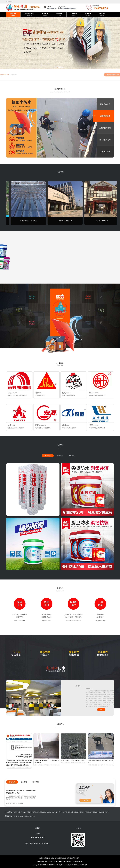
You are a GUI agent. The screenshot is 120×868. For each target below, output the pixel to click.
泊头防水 (88, 812)
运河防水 (23, 812)
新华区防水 (17, 812)
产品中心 (74, 15)
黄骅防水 (100, 812)
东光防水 (41, 812)
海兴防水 (47, 812)
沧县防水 (29, 812)
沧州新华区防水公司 (29, 816)
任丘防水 (94, 812)
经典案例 (59, 15)
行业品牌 (88, 15)
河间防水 (106, 812)
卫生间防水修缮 (105, 128)
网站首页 (13, 15)
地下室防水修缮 (105, 140)
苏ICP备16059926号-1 (80, 865)
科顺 (64, 425)
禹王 (91, 393)
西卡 (37, 393)
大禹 (10, 425)
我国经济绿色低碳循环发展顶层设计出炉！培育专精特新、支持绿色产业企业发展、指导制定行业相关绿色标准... (19, 763)
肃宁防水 (59, 812)
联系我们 (38, 828)
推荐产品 (60, 456)
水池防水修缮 (105, 152)
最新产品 (48, 456)
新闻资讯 (45, 15)
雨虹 (10, 393)
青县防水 (35, 812)
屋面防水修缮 (105, 104)
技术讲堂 (40, 765)
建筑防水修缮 (29, 15)
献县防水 (76, 812)
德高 (64, 393)
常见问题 (94, 765)
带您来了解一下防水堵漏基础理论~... (73, 760)
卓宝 (91, 425)
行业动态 (13, 767)
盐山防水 (53, 812)
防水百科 (24, 782)
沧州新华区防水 (18, 816)
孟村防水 (82, 812)
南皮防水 (65, 812)
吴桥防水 (71, 812)
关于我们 (102, 15)
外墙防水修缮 (105, 116)
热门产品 (72, 456)
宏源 (37, 425)
